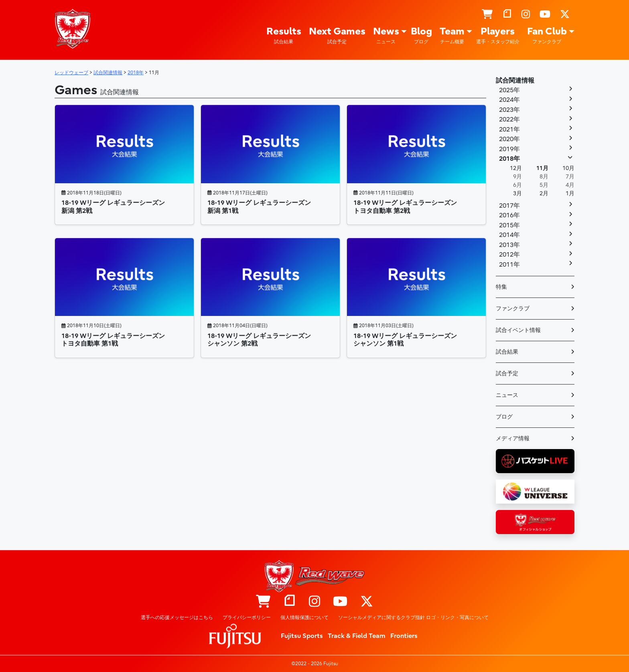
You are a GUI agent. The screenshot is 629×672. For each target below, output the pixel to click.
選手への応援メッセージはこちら (177, 617)
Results (284, 35)
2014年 (509, 235)
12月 (516, 168)
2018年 (509, 159)
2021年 (509, 130)
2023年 (509, 110)
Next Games (337, 35)
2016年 (509, 215)
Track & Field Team (357, 636)
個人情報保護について (304, 617)
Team (452, 35)
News (386, 35)
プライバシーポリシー (247, 617)
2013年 (509, 245)
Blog (421, 35)
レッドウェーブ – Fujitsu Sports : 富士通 (73, 28)
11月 (542, 168)
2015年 (509, 225)
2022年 (509, 119)
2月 (544, 193)
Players (498, 35)
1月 (570, 193)
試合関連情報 (515, 81)
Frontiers (404, 636)
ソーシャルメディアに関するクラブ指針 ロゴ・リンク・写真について (413, 617)
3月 (517, 193)
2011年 (509, 265)
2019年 (509, 149)
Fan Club (547, 35)
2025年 (509, 90)
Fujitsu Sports (302, 636)
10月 (568, 168)
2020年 (509, 139)
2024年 (509, 100)
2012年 (509, 255)
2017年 (509, 206)
